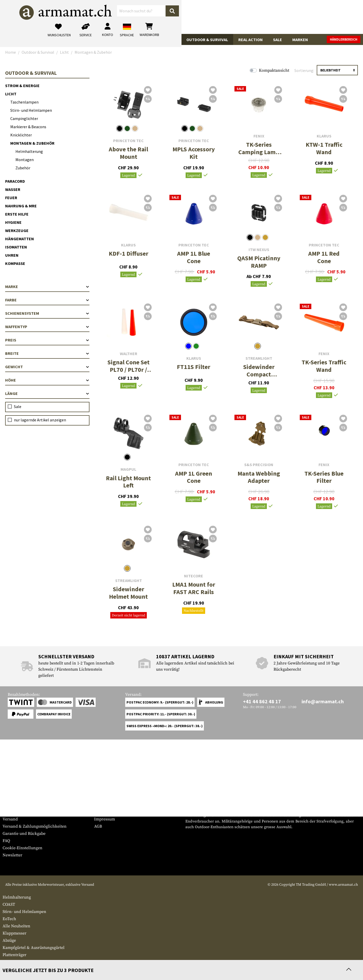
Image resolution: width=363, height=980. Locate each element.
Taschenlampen (24, 102)
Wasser (13, 189)
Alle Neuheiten (16, 926)
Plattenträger (15, 955)
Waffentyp (47, 327)
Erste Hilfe (17, 214)
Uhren (12, 255)
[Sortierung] (337, 70)
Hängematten (20, 239)
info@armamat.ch (323, 701)
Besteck (10, 962)
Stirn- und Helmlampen (31, 110)
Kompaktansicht (274, 70)
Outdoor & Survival (207, 40)
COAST (9, 904)
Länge (47, 393)
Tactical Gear (125, 40)
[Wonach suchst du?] (163, 16)
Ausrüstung (163, 40)
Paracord (15, 181)
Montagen (25, 160)
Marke (47, 286)
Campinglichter (24, 118)
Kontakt (10, 812)
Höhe (47, 380)
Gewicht (47, 367)
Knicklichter (21, 135)
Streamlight (259, 358)
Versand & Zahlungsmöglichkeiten (35, 826)
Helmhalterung (29, 151)
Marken (300, 40)
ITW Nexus (259, 250)
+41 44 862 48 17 (262, 701)
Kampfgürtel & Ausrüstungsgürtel (34, 948)
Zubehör (23, 168)
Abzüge (9, 940)
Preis (47, 340)
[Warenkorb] (331, 17)
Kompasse (15, 263)
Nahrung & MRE (21, 206)
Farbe (47, 300)
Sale (278, 40)
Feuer (11, 198)
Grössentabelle (16, 805)
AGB (98, 826)
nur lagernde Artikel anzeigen (40, 420)
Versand (10, 819)
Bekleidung (88, 40)
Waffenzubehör (49, 40)
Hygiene (13, 222)
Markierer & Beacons (28, 127)
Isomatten (16, 247)
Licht (11, 94)
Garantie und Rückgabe (24, 834)
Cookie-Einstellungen (22, 848)
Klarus (324, 136)
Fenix (259, 136)
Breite (47, 353)
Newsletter (12, 855)
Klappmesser (15, 933)
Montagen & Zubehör (32, 143)
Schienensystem (47, 313)
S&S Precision (259, 465)
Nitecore (194, 576)
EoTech (9, 919)
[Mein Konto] (289, 17)
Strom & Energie (22, 86)
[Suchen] (216, 17)
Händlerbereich (344, 39)
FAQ (6, 841)
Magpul (128, 469)
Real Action (251, 40)
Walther (129, 354)
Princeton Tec (128, 141)
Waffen (15, 40)
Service (12, 795)
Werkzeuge (17, 230)
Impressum (105, 819)
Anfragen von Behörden (116, 812)
